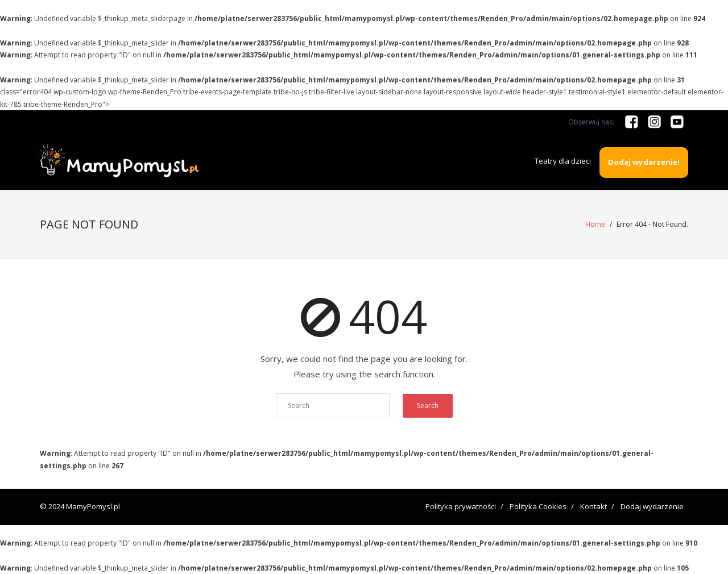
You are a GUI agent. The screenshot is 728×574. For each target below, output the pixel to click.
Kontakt (593, 506)
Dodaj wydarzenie (652, 506)
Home (595, 224)
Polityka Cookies (538, 506)
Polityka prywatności (461, 506)
